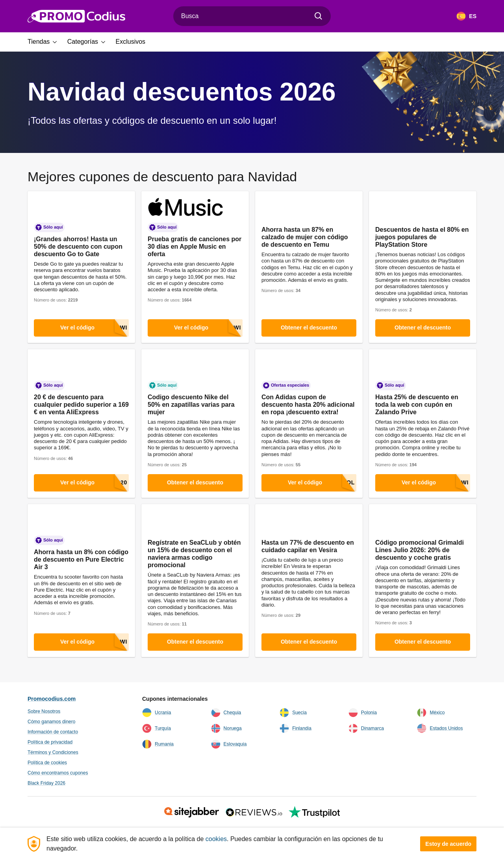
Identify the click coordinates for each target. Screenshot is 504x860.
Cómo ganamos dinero (51, 722)
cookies (216, 839)
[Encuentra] (319, 16)
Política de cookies (47, 763)
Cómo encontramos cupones (58, 773)
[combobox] (252, 16)
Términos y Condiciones (53, 752)
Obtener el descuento (309, 328)
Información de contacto (53, 732)
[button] (45, 42)
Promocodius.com (52, 699)
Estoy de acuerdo (448, 844)
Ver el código (94, 328)
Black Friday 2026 (46, 783)
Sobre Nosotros (44, 711)
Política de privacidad (50, 742)
